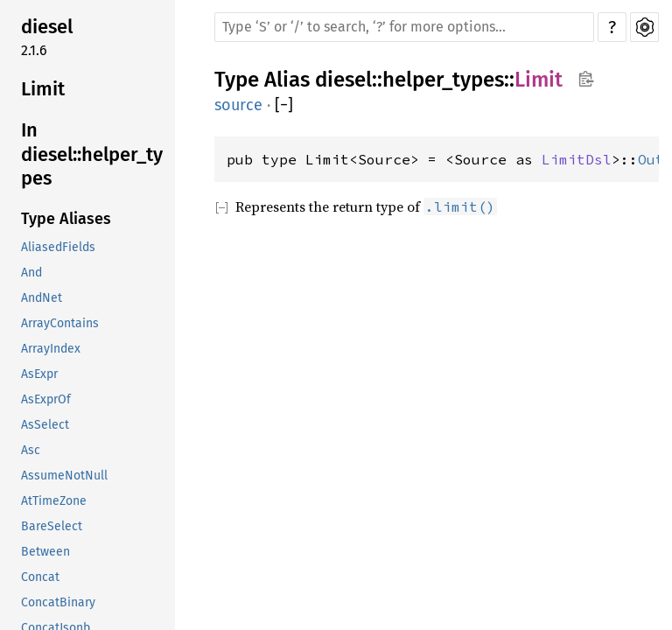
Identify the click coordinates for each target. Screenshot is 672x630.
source (238, 105)
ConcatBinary (58, 602)
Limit (43, 89)
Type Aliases (66, 219)
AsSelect (45, 425)
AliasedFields (58, 247)
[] (284, 105)
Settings (644, 27)
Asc (31, 450)
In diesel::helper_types (92, 154)
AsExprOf (46, 399)
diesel (47, 27)
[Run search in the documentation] (404, 27)
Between (45, 552)
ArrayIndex (51, 349)
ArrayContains (60, 323)
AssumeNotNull (64, 476)
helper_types (443, 80)
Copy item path (586, 79)
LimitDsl (577, 159)
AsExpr (39, 374)
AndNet (42, 298)
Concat (40, 577)
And (31, 273)
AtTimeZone (54, 501)
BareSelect (52, 526)
